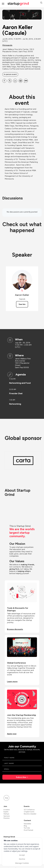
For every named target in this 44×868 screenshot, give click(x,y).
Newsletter (27, 824)
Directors (7, 818)
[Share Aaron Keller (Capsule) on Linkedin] (15, 81)
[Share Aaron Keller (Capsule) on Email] (21, 81)
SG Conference (29, 810)
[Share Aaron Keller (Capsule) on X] (10, 81)
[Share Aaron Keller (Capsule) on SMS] (26, 81)
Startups (6, 814)
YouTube (27, 828)
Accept (22, 855)
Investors (7, 810)
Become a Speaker (30, 814)
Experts (6, 812)
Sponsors (7, 816)
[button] (41, 3)
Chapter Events (29, 812)
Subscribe (21, 777)
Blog (25, 826)
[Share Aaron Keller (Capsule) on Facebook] (4, 81)
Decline (22, 859)
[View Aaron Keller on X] (22, 291)
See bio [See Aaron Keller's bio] (22, 304)
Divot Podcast (28, 830)
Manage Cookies (22, 863)
